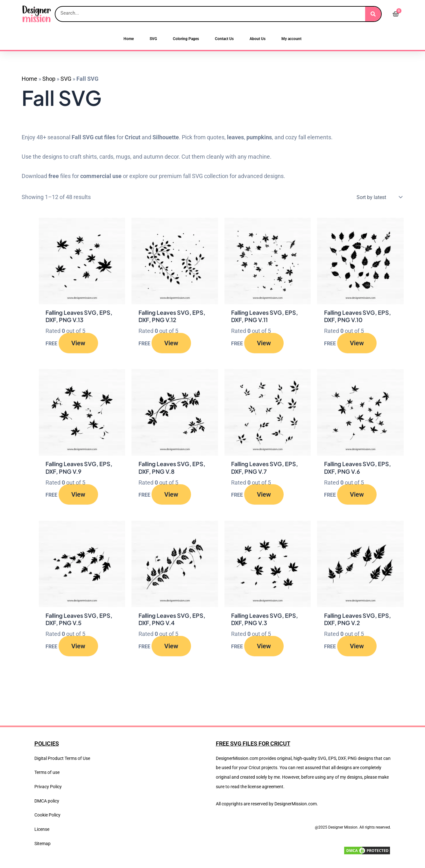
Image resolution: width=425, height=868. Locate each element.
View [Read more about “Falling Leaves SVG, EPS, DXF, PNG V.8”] (171, 495)
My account (291, 39)
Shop (49, 79)
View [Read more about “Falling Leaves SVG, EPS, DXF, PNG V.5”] (78, 646)
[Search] (373, 14)
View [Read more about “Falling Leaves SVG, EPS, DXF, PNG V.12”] (171, 343)
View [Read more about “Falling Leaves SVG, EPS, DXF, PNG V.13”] (78, 343)
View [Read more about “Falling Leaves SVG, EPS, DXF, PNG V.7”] (264, 495)
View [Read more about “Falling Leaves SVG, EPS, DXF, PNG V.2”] (357, 646)
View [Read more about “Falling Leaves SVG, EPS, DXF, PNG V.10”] (357, 343)
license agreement (266, 787)
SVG (153, 39)
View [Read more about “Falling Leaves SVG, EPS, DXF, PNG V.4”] (171, 646)
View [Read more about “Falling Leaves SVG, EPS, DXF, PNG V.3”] (264, 646)
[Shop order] (378, 197)
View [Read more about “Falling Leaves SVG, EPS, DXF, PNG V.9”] (78, 495)
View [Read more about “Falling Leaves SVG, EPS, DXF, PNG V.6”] (357, 495)
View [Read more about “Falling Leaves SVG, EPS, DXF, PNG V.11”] (264, 343)
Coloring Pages (186, 39)
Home (129, 39)
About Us (258, 39)
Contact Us (224, 39)
